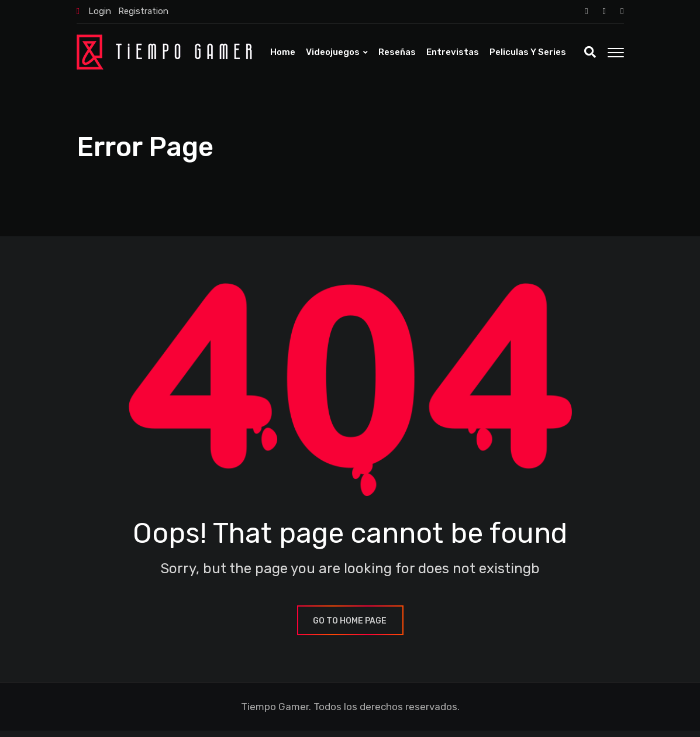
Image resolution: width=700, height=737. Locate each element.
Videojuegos (333, 52)
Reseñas (397, 52)
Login (100, 11)
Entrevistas (453, 52)
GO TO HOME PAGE (350, 627)
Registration (143, 11)
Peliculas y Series (528, 52)
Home (283, 52)
